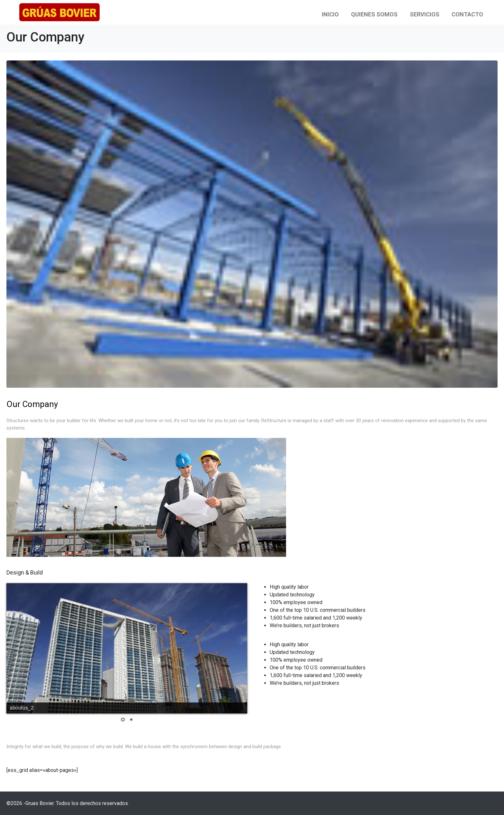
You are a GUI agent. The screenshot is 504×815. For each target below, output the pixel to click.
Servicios (425, 14)
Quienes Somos (374, 14)
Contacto (467, 14)
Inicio (330, 14)
